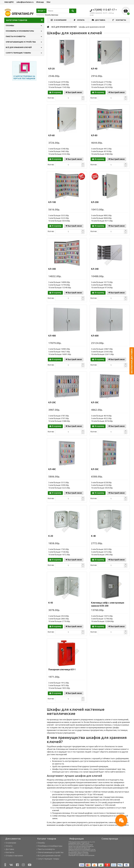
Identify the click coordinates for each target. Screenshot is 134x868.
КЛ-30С (95, 402)
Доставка (9, 849)
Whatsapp (40, 2)
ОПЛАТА (79, 20)
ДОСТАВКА (98, 20)
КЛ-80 (94, 135)
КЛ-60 (51, 135)
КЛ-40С (52, 469)
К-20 (51, 536)
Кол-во (51, 98)
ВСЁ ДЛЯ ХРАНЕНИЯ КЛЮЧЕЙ (24, 47)
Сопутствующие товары (48, 859)
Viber (48, 2)
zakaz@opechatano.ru (25, 2)
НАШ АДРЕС (9, 2)
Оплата (8, 846)
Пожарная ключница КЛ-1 (62, 669)
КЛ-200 (95, 202)
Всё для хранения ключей (48, 856)
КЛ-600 (95, 336)
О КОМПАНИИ (59, 20)
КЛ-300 (52, 269)
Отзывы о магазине (14, 856)
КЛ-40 (94, 69)
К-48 (93, 536)
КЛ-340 (95, 269)
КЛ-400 (52, 336)
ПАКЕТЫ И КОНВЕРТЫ (24, 36)
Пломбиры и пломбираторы (49, 846)
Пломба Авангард (51, 15)
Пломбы (41, 843)
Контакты (9, 852)
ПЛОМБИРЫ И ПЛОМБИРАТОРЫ (24, 31)
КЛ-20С (52, 402)
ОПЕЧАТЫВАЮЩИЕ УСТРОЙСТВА (24, 42)
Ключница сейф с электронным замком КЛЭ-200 (108, 604)
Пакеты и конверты (46, 849)
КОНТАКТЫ (119, 20)
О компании (10, 843)
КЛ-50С (95, 469)
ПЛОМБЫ (24, 26)
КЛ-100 (52, 202)
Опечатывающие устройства (50, 852)
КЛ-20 (51, 69)
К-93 (51, 603)
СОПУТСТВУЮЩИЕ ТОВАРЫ (24, 53)
